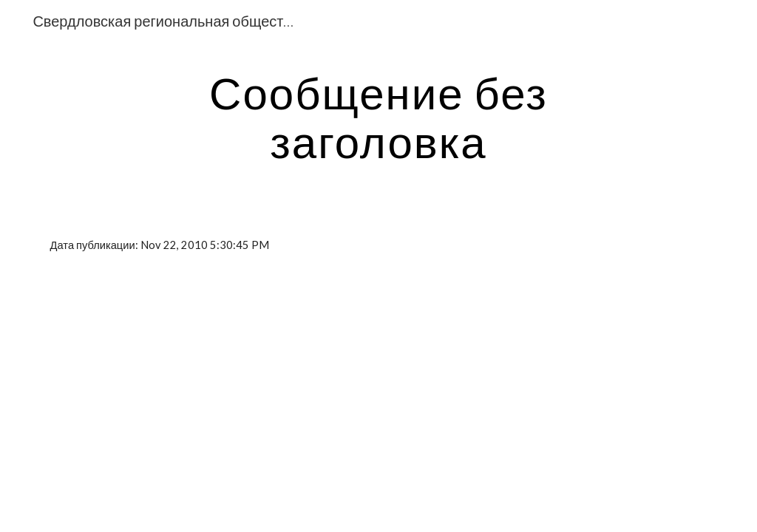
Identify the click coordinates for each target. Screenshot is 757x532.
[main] (378, 117)
